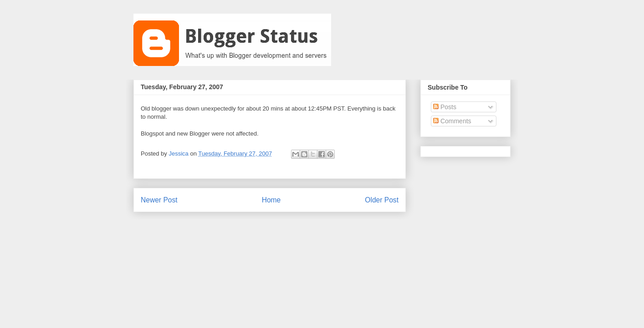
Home (271, 200)
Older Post (382, 200)
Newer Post (159, 200)
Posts (445, 107)
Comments (452, 121)
